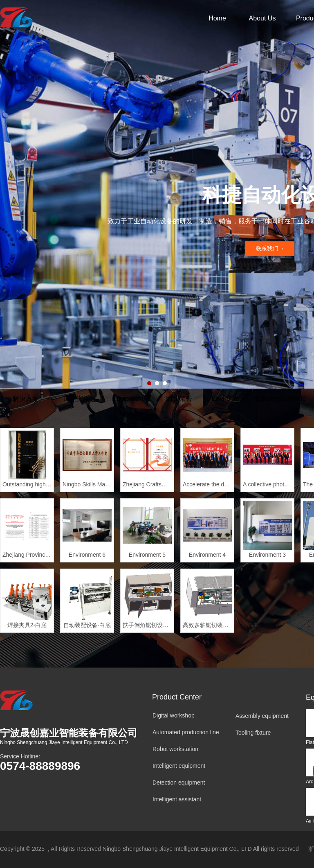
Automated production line (186, 732)
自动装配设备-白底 (87, 625)
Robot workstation (175, 749)
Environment (230, 399)
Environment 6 (87, 555)
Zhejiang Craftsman (147, 484)
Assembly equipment (262, 716)
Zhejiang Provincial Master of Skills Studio (27, 555)
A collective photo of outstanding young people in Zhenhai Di (267, 484)
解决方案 (26, 399)
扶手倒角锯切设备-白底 (147, 625)
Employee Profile (281, 399)
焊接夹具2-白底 (27, 625)
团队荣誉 (179, 399)
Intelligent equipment (179, 766)
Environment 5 (147, 555)
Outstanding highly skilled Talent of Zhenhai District (27, 484)
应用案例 (77, 399)
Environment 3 (267, 555)
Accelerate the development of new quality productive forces (207, 484)
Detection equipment (179, 783)
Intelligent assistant (177, 799)
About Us (262, 18)
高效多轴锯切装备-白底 (207, 625)
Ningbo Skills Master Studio (87, 484)
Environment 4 (207, 555)
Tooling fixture (253, 733)
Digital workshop (174, 715)
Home (217, 18)
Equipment (128, 399)
